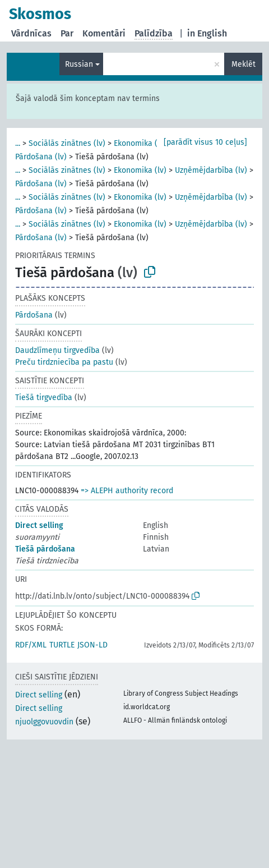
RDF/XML (31, 645)
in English (207, 33)
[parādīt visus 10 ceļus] (205, 142)
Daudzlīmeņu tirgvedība (57, 350)
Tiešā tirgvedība (44, 398)
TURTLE (62, 645)
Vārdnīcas (31, 33)
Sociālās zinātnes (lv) (67, 143)
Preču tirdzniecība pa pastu (64, 362)
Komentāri (104, 33)
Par (67, 33)
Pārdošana (34, 315)
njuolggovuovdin (44, 722)
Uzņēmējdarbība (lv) (211, 170)
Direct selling (39, 525)
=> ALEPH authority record (127, 491)
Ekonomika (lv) (140, 143)
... (18, 143)
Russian (79, 64)
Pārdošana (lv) (41, 157)
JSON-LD (92, 645)
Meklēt (244, 64)
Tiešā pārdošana (45, 549)
